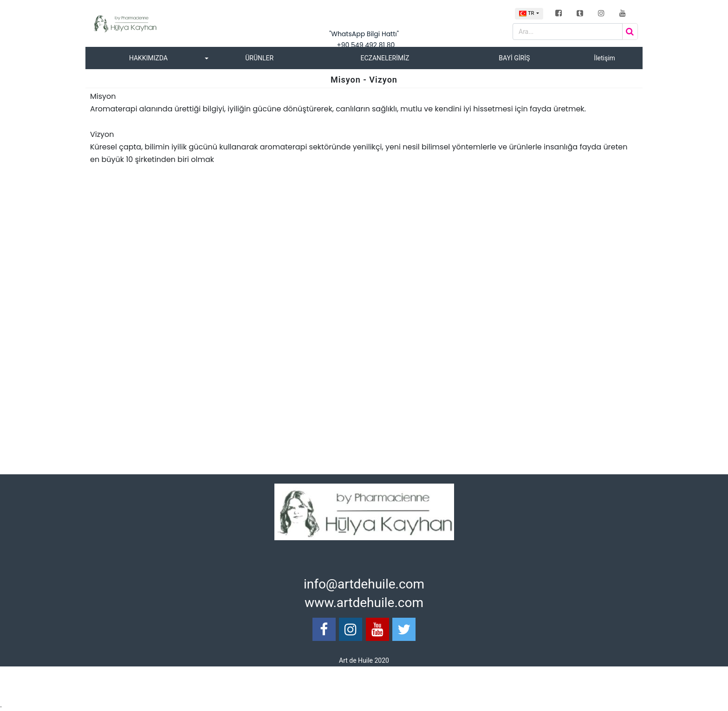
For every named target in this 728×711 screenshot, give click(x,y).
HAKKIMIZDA (148, 58)
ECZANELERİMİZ (385, 58)
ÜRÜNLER (259, 58)
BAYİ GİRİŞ (514, 58)
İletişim (604, 58)
